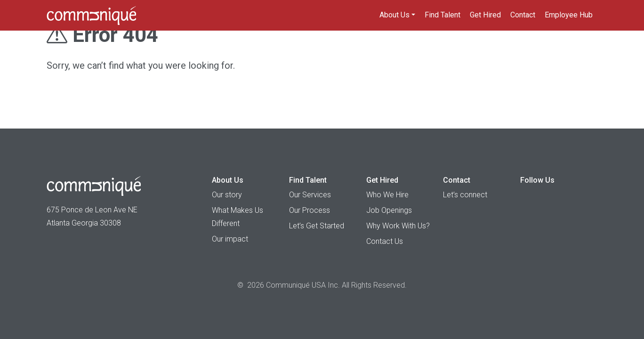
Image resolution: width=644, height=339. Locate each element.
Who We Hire (387, 195)
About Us (394, 15)
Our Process (310, 210)
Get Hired (485, 15)
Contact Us (385, 241)
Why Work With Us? (398, 226)
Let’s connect (465, 195)
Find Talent (443, 15)
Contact (523, 15)
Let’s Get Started (317, 226)
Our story (227, 195)
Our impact (230, 239)
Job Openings (389, 210)
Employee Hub (569, 15)
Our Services (310, 195)
